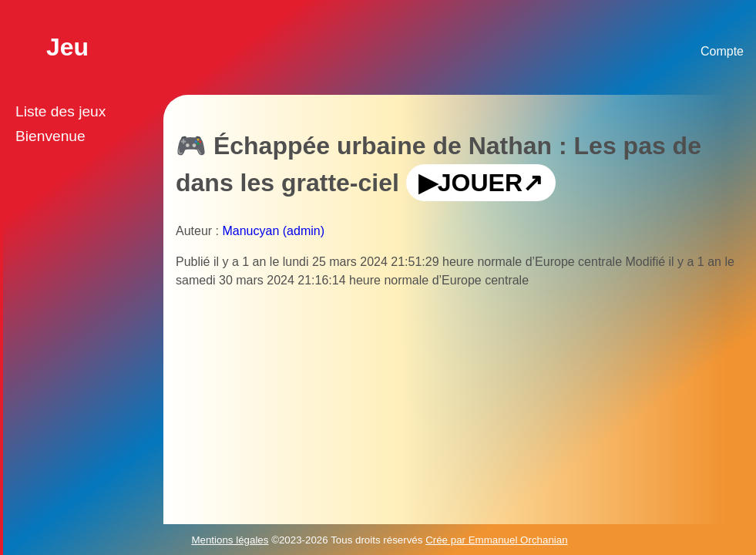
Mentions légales (230, 540)
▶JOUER (470, 183)
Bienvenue (50, 136)
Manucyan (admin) (273, 231)
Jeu (67, 47)
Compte (722, 51)
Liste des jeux (60, 111)
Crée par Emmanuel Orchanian (496, 540)
